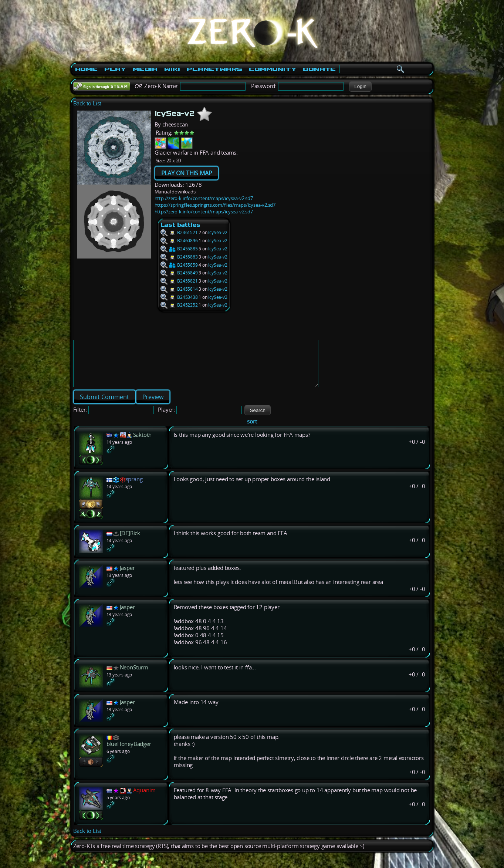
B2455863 (179, 257)
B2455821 (179, 281)
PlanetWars (214, 69)
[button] (360, 87)
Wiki (172, 69)
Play (115, 69)
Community (273, 69)
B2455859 (179, 265)
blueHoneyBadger (129, 753)
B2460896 (179, 241)
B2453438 (179, 297)
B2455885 (179, 249)
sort (252, 430)
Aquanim (145, 799)
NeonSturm (134, 676)
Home (86, 69)
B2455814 (179, 289)
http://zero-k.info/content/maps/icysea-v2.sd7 (204, 198)
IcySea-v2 (218, 232)
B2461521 (179, 232)
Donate (319, 69)
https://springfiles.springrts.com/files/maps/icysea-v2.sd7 (215, 205)
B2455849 (179, 273)
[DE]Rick (130, 542)
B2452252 (179, 305)
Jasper (127, 577)
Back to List (87, 103)
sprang (134, 488)
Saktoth (143, 444)
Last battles (181, 225)
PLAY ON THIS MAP (187, 173)
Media (145, 69)
